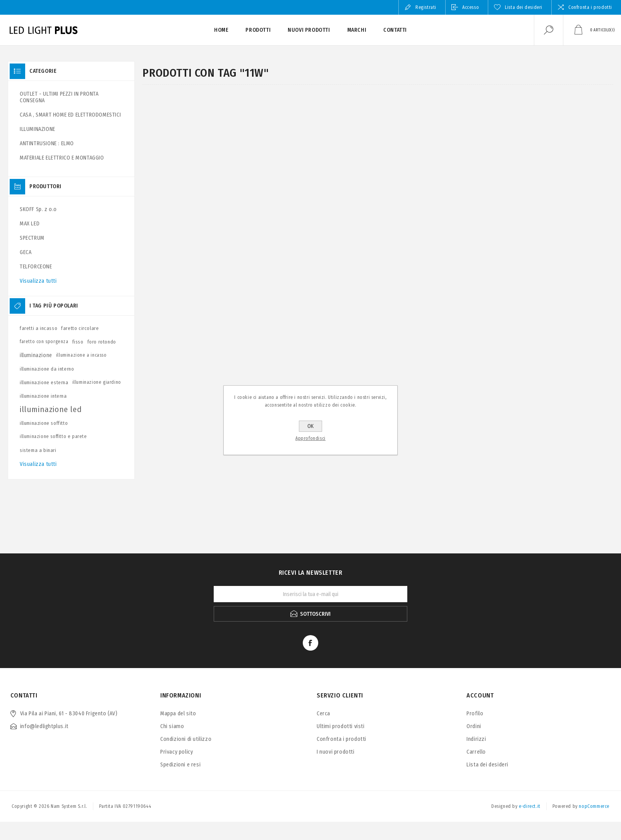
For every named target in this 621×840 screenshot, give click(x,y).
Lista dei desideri (487, 765)
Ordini (474, 726)
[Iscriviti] (310, 594)
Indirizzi (476, 739)
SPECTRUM (32, 238)
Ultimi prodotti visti (341, 726)
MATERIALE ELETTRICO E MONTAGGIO (62, 158)
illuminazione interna (43, 396)
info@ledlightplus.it (44, 726)
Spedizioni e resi (180, 765)
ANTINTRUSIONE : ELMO (47, 143)
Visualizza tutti (38, 281)
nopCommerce (594, 806)
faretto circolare (80, 328)
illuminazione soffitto (44, 423)
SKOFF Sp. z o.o (38, 209)
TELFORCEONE (36, 267)
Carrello (476, 752)
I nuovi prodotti (336, 752)
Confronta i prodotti (590, 7)
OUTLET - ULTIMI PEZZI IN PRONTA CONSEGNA (59, 97)
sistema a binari (38, 450)
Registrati (426, 7)
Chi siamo (172, 726)
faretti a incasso (39, 328)
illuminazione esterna (44, 382)
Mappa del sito (178, 714)
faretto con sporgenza (44, 342)
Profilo (475, 714)
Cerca (323, 714)
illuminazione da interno (47, 369)
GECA (26, 252)
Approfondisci (310, 438)
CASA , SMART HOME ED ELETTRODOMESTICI (70, 115)
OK (310, 426)
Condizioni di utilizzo (186, 739)
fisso (78, 342)
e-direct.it (530, 806)
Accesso (471, 7)
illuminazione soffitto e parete (53, 436)
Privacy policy (177, 752)
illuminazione (36, 355)
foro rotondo (102, 342)
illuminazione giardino (97, 382)
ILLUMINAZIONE (38, 129)
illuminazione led (51, 409)
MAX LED (30, 224)
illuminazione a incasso (81, 355)
